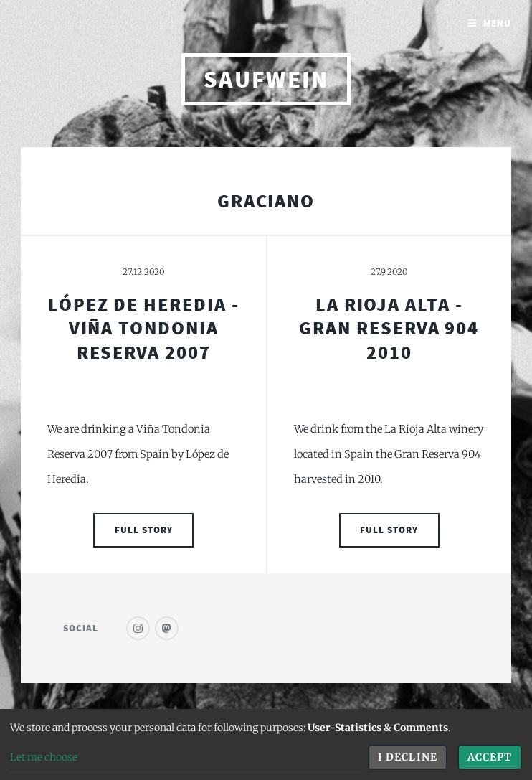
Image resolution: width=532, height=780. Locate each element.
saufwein (266, 79)
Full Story (144, 530)
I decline (407, 757)
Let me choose (44, 757)
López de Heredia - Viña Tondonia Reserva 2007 (144, 328)
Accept (490, 757)
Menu (497, 23)
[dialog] (266, 744)
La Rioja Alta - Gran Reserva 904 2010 (389, 328)
